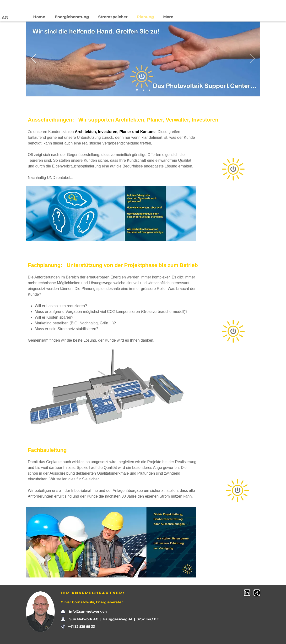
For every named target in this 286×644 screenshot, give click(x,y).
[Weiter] (253, 59)
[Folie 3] (149, 90)
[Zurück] (34, 59)
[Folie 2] (143, 90)
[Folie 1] (137, 90)
